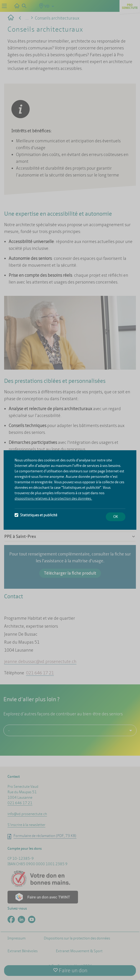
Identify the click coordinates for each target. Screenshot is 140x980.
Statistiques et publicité (36, 515)
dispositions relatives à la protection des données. (53, 498)
